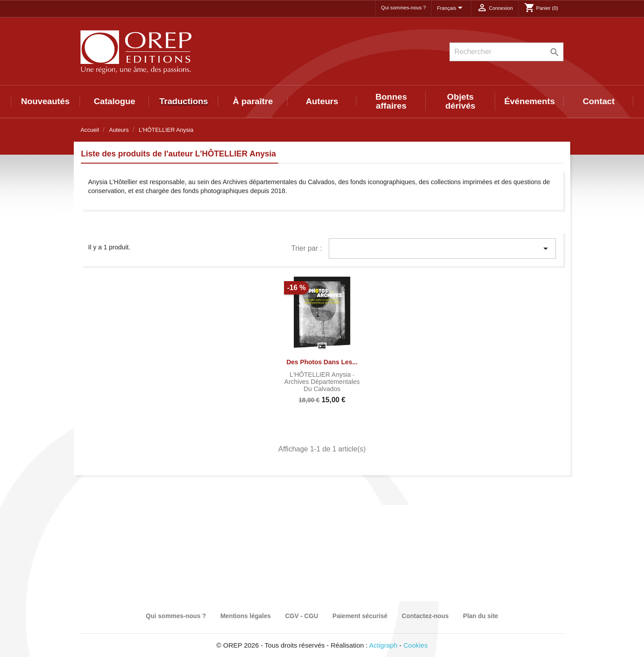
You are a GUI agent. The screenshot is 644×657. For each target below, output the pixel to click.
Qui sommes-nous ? (403, 8)
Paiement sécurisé (360, 616)
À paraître (253, 101)
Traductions (184, 101)
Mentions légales (246, 616)
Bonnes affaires (391, 101)
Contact (599, 101)
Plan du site (481, 616)
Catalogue (115, 101)
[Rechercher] (506, 52)
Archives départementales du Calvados (322, 385)
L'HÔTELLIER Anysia (321, 375)
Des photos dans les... (322, 362)
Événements (530, 101)
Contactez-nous (425, 616)
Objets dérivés (460, 101)
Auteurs (322, 101)
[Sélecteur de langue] (451, 8)
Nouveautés (45, 101)
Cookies (415, 645)
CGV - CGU (301, 616)
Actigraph (383, 645)
